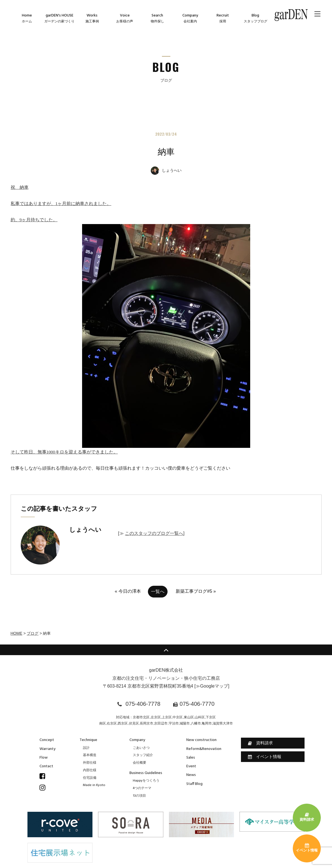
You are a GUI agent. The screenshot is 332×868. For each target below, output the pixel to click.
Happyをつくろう (146, 781)
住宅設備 (90, 778)
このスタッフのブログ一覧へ (154, 533)
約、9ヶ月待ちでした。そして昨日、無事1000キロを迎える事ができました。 (130, 336)
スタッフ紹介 (143, 755)
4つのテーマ (142, 788)
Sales (191, 758)
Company (137, 740)
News (191, 775)
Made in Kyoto (94, 785)
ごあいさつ (141, 748)
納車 (166, 152)
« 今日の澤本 (128, 591)
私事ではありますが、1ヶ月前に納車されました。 (61, 204)
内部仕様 (90, 770)
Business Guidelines (146, 773)
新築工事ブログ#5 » (196, 591)
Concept (47, 740)
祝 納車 (20, 187)
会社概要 (140, 763)
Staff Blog (194, 784)
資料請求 (260, 743)
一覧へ (158, 591)
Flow (44, 758)
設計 (86, 748)
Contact (46, 766)
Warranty (47, 749)
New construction (201, 740)
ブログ (32, 633)
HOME (17, 633)
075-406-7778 (143, 704)
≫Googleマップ (212, 686)
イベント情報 (265, 757)
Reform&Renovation (204, 749)
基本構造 (90, 755)
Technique (88, 740)
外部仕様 (90, 763)
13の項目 (139, 796)
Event (191, 766)
